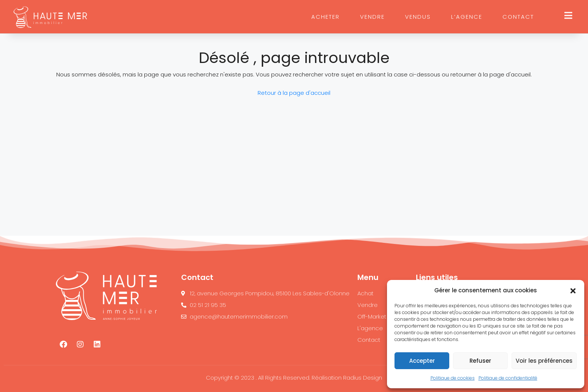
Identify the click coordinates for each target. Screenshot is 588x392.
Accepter (422, 361)
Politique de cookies (453, 378)
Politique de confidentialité (508, 378)
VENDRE (372, 17)
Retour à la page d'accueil (294, 93)
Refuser (480, 361)
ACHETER (325, 17)
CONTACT (518, 17)
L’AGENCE (467, 17)
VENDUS (418, 17)
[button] (573, 290)
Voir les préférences (544, 361)
